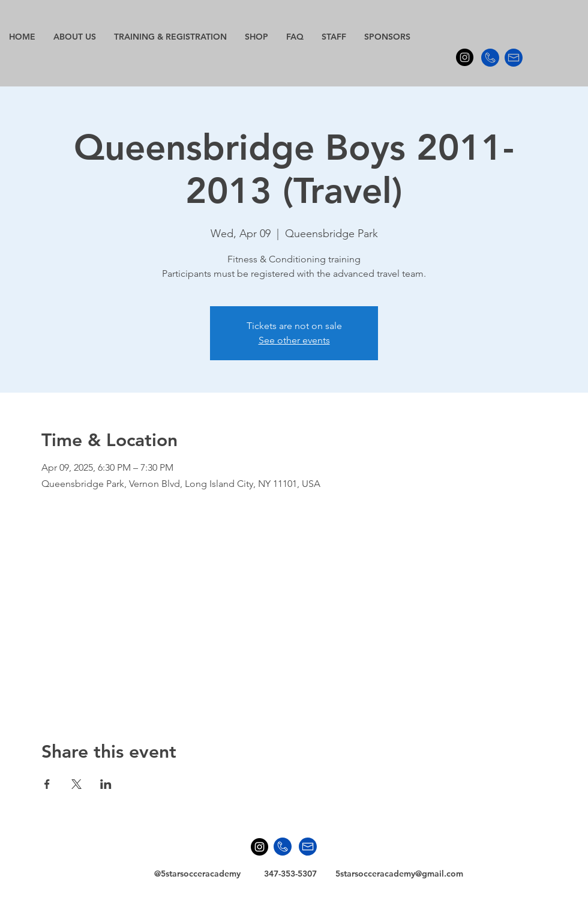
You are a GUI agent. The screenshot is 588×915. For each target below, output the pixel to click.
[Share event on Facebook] (47, 784)
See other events (294, 340)
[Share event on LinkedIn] (106, 784)
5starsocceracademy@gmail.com (399, 874)
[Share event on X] (76, 784)
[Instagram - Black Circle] (465, 57)
